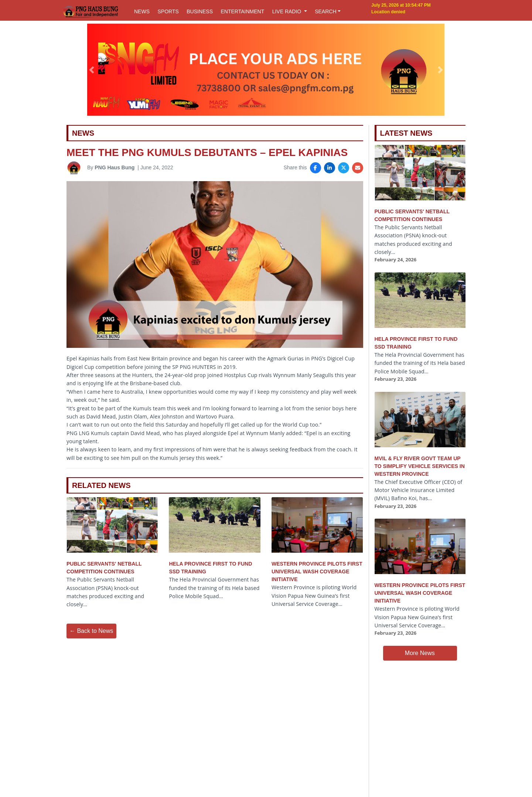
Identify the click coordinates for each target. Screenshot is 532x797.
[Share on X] (344, 168)
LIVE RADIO (287, 11)
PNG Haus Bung (115, 167)
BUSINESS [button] (200, 11)
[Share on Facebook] (316, 168)
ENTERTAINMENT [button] (242, 11)
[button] (92, 70)
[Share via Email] (358, 168)
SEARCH (325, 11)
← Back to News (91, 631)
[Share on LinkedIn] (330, 168)
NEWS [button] (142, 11)
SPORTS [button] (168, 11)
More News (420, 653)
